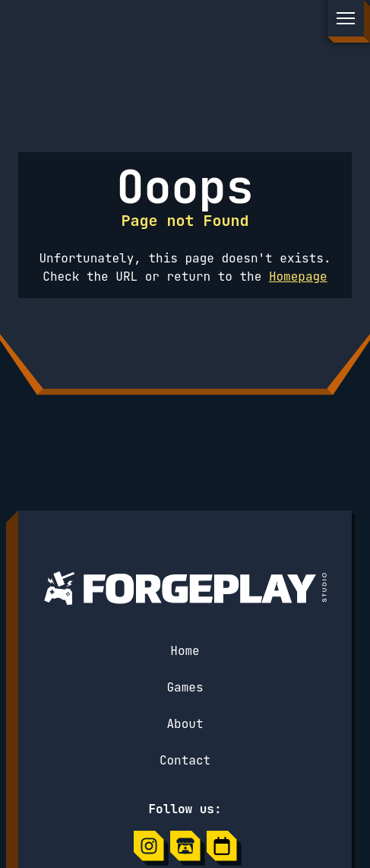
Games (185, 687)
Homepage (298, 277)
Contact (185, 760)
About (185, 724)
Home (185, 651)
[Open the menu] (346, 18)
